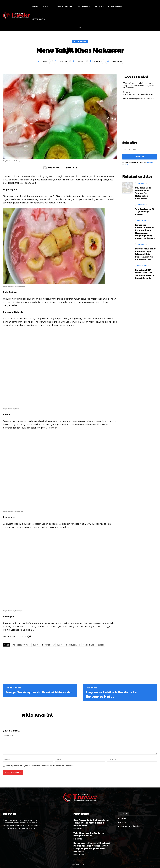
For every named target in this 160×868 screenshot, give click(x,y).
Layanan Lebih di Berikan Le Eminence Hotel (111, 694)
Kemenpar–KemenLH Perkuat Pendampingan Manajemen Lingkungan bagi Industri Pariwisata (145, 231)
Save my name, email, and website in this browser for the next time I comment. (40, 766)
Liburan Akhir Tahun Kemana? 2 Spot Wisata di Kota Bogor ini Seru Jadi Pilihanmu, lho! (146, 254)
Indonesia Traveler (21, 645)
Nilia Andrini (54, 168)
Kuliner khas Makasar (44, 645)
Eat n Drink (80, 41)
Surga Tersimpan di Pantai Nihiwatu (39, 692)
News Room (142, 220)
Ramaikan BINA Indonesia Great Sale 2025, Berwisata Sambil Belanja (146, 274)
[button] (80, 28)
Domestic (141, 183)
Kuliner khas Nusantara (69, 645)
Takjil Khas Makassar (93, 645)
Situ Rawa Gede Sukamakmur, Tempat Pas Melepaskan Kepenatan (143, 193)
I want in (140, 156)
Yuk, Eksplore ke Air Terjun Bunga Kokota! (145, 212)
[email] (140, 149)
